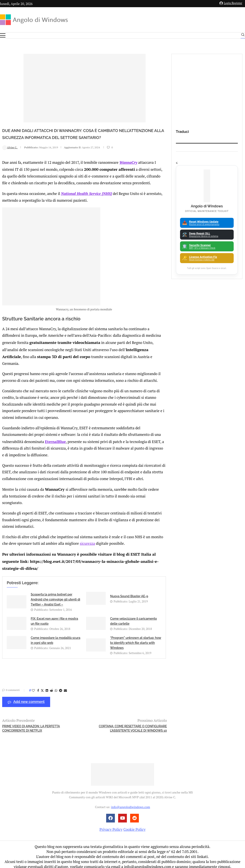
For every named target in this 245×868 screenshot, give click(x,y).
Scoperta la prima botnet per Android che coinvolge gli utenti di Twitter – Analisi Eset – (55, 595)
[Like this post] (33, 686)
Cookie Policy (134, 825)
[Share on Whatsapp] (56, 686)
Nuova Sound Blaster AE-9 (129, 592)
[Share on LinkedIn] (47, 686)
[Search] (243, 36)
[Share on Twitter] (42, 686)
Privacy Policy (111, 825)
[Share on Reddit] (51, 686)
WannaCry (128, 169)
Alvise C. (10, 154)
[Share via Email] (65, 686)
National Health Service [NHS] (86, 199)
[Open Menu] (3, 35)
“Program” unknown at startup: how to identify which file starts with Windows (136, 638)
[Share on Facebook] (38, 686)
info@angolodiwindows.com (131, 803)
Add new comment (26, 698)
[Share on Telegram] (61, 686)
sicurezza (87, 540)
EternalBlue (55, 446)
